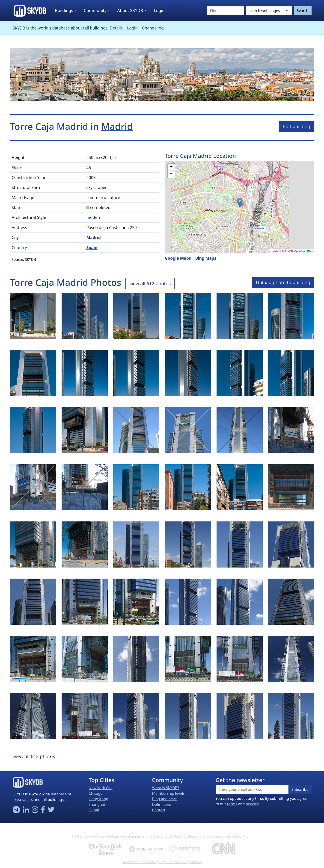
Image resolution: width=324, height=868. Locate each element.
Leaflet (275, 251)
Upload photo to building (283, 282)
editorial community (209, 836)
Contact (159, 810)
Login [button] (159, 10)
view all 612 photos (150, 284)
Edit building (297, 126)
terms (232, 804)
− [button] (171, 174)
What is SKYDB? (166, 788)
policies (252, 804)
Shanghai (97, 804)
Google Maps (178, 258)
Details (116, 28)
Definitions (162, 804)
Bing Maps (206, 258)
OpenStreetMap (304, 251)
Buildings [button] (64, 10)
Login (132, 28)
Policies (196, 862)
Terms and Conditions (139, 862)
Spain (92, 247)
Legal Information (173, 862)
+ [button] (171, 167)
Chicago (96, 793)
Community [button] (95, 10)
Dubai (94, 810)
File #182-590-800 (293, 94)
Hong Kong (99, 799)
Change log (153, 28)
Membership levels (168, 793)
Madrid (21, 94)
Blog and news (165, 799)
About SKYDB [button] (130, 10)
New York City (101, 788)
